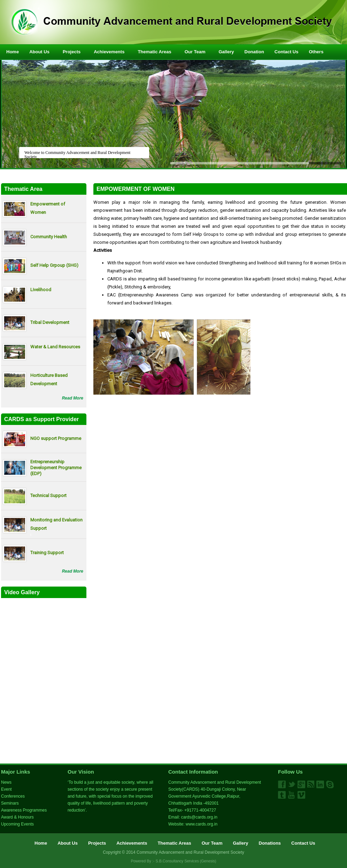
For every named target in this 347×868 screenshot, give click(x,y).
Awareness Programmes (24, 810)
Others (319, 52)
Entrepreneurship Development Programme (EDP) (56, 468)
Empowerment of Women (48, 208)
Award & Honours (17, 817)
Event (6, 789)
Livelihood (41, 290)
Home (13, 52)
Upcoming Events (17, 824)
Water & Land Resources (55, 347)
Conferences (13, 796)
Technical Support (48, 495)
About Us (42, 52)
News (6, 782)
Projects (74, 52)
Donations (270, 843)
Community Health (49, 237)
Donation (254, 52)
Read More (73, 398)
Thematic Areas (157, 52)
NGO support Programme (56, 438)
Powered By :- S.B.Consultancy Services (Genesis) (174, 861)
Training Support (47, 553)
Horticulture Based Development (49, 379)
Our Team (198, 52)
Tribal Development (50, 322)
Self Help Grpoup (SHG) (54, 265)
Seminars (10, 803)
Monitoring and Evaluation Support (56, 524)
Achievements (112, 52)
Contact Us (287, 52)
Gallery (226, 52)
